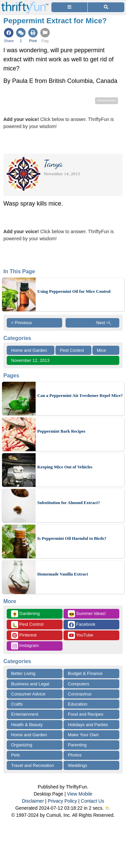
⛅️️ (108, 808)
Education (78, 704)
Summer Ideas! (87, 614)
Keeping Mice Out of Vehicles (65, 467)
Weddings (78, 765)
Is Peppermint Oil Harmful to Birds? (72, 538)
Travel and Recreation (32, 765)
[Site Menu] (69, 7)
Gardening (25, 614)
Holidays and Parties (88, 725)
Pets (15, 755)
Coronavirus (80, 694)
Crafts (17, 704)
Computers (79, 684)
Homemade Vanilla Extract (63, 574)
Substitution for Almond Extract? (69, 503)
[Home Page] (25, 4)
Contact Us (93, 801)
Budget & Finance (85, 673)
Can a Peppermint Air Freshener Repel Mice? (80, 395)
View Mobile (80, 794)
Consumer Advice (28, 694)
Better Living (23, 673)
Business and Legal (30, 684)
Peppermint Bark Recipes (61, 431)
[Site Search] (106, 7)
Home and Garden (29, 350)
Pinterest (24, 635)
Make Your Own (83, 735)
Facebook (82, 625)
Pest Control (72, 350)
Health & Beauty (27, 725)
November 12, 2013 (30, 360)
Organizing (22, 745)
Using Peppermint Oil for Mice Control (74, 291)
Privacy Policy (62, 801)
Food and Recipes (86, 714)
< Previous (22, 323)
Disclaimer (33, 801)
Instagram (25, 646)
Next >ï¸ (106, 323)
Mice (101, 350)
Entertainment (25, 714)
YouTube (80, 635)
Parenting (77, 745)
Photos (75, 755)
